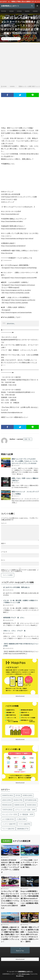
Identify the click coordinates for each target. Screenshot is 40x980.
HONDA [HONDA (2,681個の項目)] (27, 795)
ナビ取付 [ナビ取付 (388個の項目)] (21, 819)
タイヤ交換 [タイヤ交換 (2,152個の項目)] (8, 819)
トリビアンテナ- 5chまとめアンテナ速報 (18, 582)
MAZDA (27, 11)
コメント (4, 523)
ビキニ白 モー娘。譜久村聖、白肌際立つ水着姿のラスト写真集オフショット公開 (21, 601)
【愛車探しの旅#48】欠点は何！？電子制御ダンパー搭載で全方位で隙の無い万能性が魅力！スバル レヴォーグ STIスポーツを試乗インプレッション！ (10, 934)
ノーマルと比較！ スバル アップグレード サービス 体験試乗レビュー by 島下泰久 (29, 864)
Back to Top (20, 951)
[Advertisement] (20, 64)
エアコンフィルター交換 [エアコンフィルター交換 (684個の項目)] (25, 810)
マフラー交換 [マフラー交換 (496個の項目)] (24, 824)
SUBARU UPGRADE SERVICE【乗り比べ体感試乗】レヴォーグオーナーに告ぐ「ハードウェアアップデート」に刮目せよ (10, 866)
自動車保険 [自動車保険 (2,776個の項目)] (23, 829)
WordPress (20, 976)
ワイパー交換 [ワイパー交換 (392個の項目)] (8, 829)
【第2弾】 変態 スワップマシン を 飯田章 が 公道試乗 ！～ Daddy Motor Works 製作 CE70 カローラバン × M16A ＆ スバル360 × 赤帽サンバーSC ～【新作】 (30, 934)
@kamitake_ (11, 323)
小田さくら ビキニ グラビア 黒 (14, 631)
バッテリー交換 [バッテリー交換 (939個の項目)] (9, 824)
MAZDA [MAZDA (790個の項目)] (18, 800)
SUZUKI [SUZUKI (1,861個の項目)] (32, 805)
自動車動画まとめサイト (25, 971)
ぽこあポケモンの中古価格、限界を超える (16, 587)
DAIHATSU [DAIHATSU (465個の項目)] (8, 795)
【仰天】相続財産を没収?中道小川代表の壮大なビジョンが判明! (21, 645)
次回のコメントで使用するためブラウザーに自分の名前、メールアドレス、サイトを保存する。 (20, 571)
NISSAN (11, 11)
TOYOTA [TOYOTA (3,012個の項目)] (7, 810)
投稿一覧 (27, 439)
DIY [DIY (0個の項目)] (18, 795)
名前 (3, 543)
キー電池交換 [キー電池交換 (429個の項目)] (26, 814)
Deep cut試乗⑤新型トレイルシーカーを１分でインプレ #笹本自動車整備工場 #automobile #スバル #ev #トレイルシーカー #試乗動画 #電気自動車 (30, 898)
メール (4, 552)
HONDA (19, 11)
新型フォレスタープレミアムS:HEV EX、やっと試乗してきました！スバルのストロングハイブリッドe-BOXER (25, 461)
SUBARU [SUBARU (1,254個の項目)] (19, 805)
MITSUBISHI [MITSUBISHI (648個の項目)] (31, 800)
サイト (3, 560)
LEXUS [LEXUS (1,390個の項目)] (7, 800)
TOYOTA (4, 11)
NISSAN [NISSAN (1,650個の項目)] (7, 805)
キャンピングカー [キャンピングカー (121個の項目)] (10, 814)
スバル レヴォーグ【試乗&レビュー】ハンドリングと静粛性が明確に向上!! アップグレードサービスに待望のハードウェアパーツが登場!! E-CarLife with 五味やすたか (10, 900)
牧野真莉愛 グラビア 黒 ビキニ (14, 618)
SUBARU (35, 11)
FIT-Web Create (24, 974)
